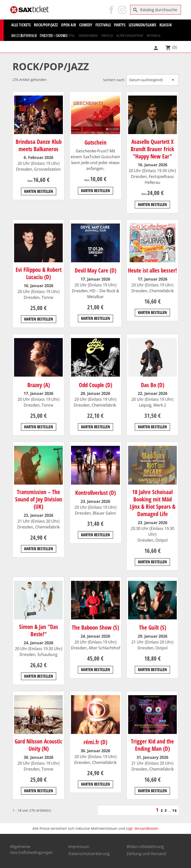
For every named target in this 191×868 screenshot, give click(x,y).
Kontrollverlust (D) (95, 493)
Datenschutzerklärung (89, 854)
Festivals (103, 25)
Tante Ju (107, 35)
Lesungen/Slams (143, 25)
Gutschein (95, 142)
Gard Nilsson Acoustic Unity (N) (38, 745)
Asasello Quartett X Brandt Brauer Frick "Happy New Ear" (152, 149)
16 (175, 810)
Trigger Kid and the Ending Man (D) (152, 745)
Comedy (86, 25)
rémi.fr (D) (95, 742)
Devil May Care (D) (95, 270)
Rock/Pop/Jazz (46, 25)
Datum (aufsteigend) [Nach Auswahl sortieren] (153, 80)
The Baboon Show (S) (95, 627)
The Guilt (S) (153, 627)
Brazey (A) (39, 385)
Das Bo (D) (153, 385)
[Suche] (156, 10)
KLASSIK (166, 25)
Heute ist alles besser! (152, 270)
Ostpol (70, 35)
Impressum (79, 847)
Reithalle (154, 35)
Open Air (69, 25)
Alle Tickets (21, 25)
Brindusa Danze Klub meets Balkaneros (39, 145)
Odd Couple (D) (95, 385)
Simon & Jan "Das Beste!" (39, 630)
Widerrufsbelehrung (145, 847)
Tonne (16, 35)
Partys (120, 25)
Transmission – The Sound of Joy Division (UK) (39, 499)
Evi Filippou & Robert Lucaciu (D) (39, 273)
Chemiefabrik (88, 35)
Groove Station (50, 35)
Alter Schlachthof (130, 35)
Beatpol (30, 35)
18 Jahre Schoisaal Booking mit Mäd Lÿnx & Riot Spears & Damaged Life (153, 503)
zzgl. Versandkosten (142, 828)
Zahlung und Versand (146, 854)
